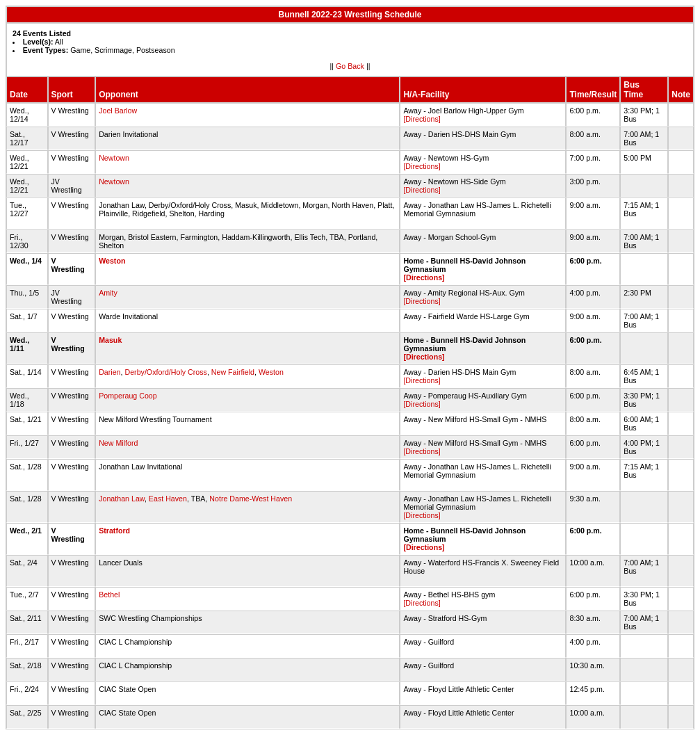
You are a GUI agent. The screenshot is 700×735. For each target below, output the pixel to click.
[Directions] (422, 119)
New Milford (118, 443)
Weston (112, 261)
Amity (108, 293)
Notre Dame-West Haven (251, 499)
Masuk (110, 340)
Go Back (350, 66)
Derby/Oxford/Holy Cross (165, 372)
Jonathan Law (122, 499)
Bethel (109, 595)
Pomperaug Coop (128, 396)
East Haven (168, 499)
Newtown (114, 158)
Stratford (114, 531)
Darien (109, 372)
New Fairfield (233, 372)
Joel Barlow (118, 111)
